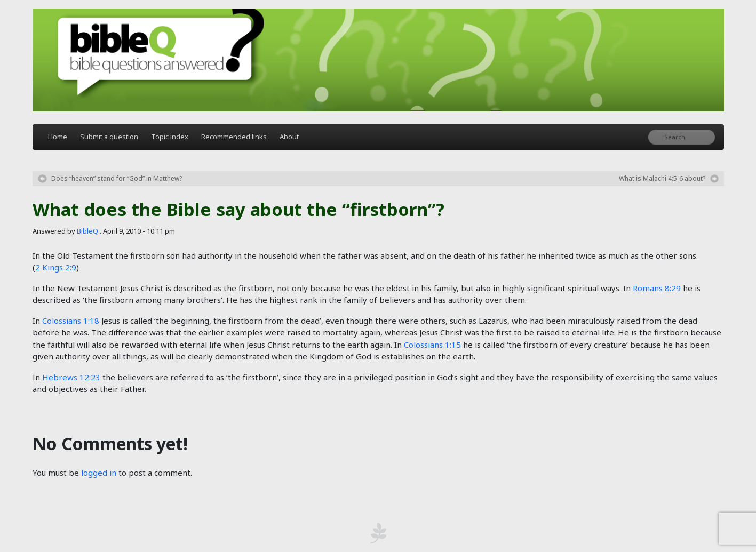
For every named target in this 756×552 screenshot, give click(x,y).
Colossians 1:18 (71, 321)
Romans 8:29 (657, 288)
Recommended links (234, 137)
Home (58, 137)
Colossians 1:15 (432, 345)
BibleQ (87, 231)
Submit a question (109, 137)
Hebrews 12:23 (71, 377)
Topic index (170, 137)
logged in (99, 473)
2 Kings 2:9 (56, 267)
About (289, 137)
